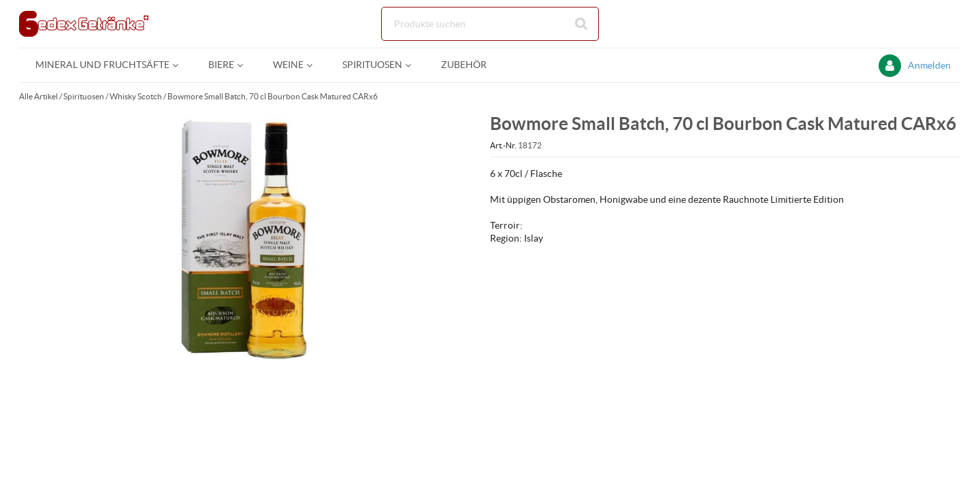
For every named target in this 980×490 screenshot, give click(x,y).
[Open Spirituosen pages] (413, 65)
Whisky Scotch (136, 96)
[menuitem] (105, 65)
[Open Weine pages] (315, 65)
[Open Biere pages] (245, 65)
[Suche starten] (582, 24)
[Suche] (490, 24)
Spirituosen (84, 96)
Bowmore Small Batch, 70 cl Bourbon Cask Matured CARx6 (273, 96)
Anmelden (929, 65)
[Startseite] (84, 24)
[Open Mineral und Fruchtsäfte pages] (181, 65)
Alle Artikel (38, 96)
